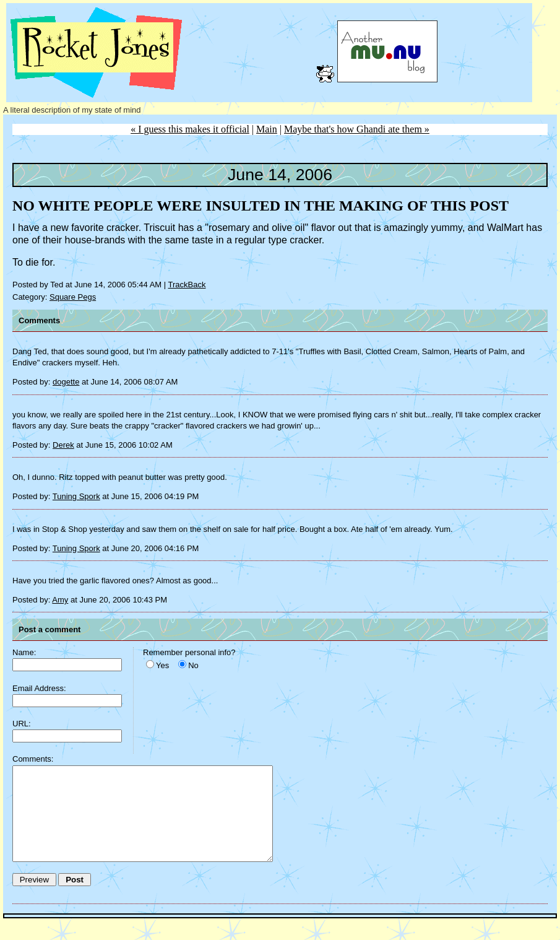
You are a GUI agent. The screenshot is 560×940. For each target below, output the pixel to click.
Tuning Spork (76, 496)
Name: (24, 652)
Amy (60, 600)
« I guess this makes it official (190, 129)
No (193, 665)
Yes (162, 665)
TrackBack (187, 285)
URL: (22, 724)
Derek (63, 445)
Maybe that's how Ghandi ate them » (357, 129)
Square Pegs (73, 297)
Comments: (33, 759)
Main (267, 129)
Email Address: (39, 688)
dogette (66, 382)
